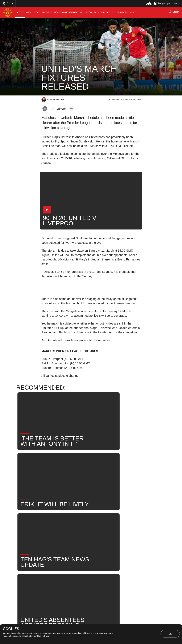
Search (108, 523)
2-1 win (111, 158)
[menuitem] (20, 12)
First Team (76, 523)
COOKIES (11, 629)
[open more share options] (71, 109)
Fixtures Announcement (57, 533)
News (48, 523)
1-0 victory (64, 259)
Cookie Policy (43, 636)
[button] (8, 3)
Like (61, 523)
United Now (126, 523)
